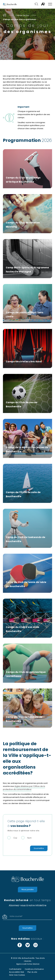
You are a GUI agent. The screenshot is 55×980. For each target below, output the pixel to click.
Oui (15, 838)
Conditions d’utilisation (34, 969)
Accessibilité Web (16, 972)
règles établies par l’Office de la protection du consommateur (24, 788)
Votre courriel (16, 916)
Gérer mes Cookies (17, 975)
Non (29, 838)
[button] (50, 4)
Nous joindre (28, 889)
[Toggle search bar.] (36, 4)
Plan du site (32, 972)
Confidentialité (15, 969)
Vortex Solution (33, 964)
